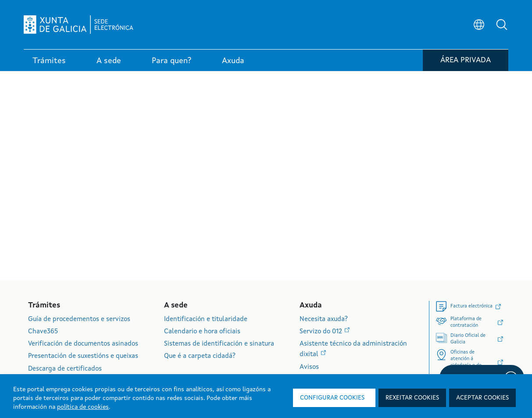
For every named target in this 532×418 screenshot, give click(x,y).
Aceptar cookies (482, 398)
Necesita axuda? (324, 320)
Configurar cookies (332, 398)
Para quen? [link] (171, 61)
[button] (502, 25)
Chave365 (43, 332)
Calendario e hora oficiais (202, 332)
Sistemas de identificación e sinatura (219, 344)
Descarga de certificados (65, 369)
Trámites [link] (49, 61)
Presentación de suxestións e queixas (83, 356)
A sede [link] (109, 61)
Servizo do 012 (322, 332)
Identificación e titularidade (206, 320)
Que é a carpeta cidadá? (200, 356)
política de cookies (83, 407)
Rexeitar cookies (412, 398)
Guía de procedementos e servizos (79, 320)
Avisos (309, 367)
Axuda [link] (233, 61)
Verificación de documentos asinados (83, 344)
